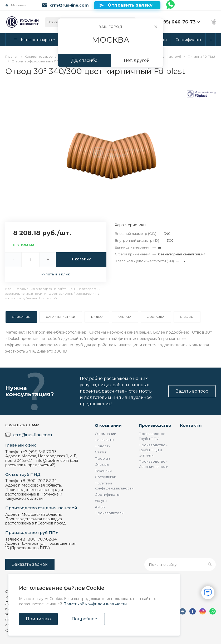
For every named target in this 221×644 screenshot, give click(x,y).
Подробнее (84, 619)
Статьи (101, 452)
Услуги (101, 501)
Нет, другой (137, 60)
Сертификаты (107, 494)
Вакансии (103, 471)
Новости (103, 446)
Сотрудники (105, 477)
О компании (108, 425)
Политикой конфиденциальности (95, 604)
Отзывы (102, 464)
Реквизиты (104, 440)
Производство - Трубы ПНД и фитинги (153, 450)
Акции (100, 507)
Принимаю (38, 619)
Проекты (103, 458)
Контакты (191, 425)
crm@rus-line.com (69, 5)
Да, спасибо (84, 60)
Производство (155, 425)
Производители (109, 513)
